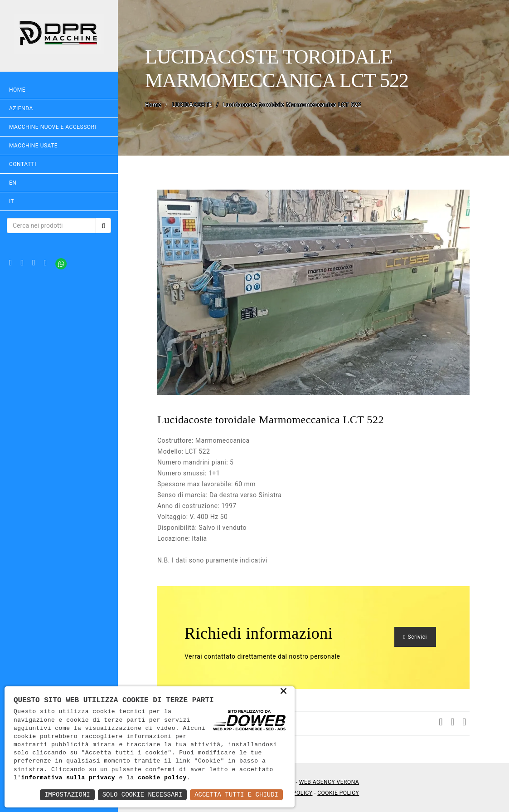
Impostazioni (67, 795)
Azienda (21, 108)
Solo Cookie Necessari (142, 795)
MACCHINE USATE (33, 146)
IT (12, 201)
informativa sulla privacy (68, 778)
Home (17, 90)
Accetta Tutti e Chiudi (236, 795)
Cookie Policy (338, 793)
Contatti (23, 164)
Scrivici (415, 637)
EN (13, 183)
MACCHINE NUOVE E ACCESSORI (53, 127)
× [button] (284, 692)
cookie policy (162, 778)
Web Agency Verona (329, 782)
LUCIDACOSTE (192, 105)
